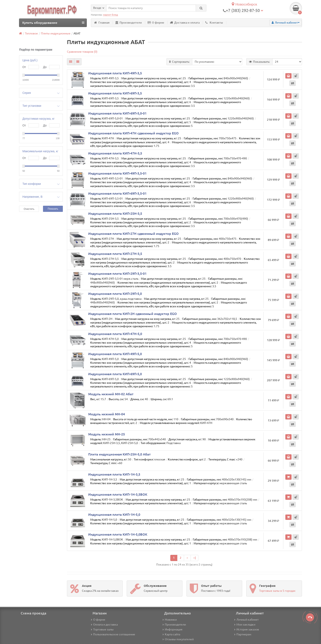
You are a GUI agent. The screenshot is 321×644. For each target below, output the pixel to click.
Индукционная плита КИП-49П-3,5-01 (117, 173)
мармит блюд (110, 15)
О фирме (156, 23)
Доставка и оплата (185, 23)
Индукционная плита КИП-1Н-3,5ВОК (118, 494)
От (24, 67)
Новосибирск (244, 4)
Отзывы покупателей (178, 639)
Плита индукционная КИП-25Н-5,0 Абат (119, 454)
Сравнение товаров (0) (82, 52)
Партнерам (243, 634)
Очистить (29, 209)
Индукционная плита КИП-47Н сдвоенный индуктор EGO (133, 133)
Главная (102, 23)
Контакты (214, 23)
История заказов (247, 629)
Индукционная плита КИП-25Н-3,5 (115, 214)
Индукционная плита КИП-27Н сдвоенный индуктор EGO (133, 234)
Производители (129, 23)
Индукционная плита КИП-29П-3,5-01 (117, 274)
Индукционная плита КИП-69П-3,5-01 (117, 193)
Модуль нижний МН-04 (107, 414)
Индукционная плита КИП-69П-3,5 (115, 93)
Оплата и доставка (104, 625)
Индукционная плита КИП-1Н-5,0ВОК (118, 534)
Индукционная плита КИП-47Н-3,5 (115, 153)
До (45, 67)
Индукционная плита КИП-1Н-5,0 (114, 515)
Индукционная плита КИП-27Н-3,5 (115, 254)
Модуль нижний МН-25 (107, 434)
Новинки (170, 620)
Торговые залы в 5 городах (277, 591)
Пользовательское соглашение (113, 634)
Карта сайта (171, 634)
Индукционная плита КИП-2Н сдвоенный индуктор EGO (133, 314)
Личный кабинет (246, 620)
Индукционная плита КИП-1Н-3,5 (114, 474)
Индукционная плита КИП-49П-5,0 (115, 354)
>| (194, 558)
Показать (53, 209)
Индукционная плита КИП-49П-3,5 (115, 73)
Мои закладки (245, 625)
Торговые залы (102, 629)
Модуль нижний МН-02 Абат (111, 394)
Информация (172, 629)
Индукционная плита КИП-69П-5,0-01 (117, 113)
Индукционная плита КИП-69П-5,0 (115, 374)
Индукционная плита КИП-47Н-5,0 (115, 334)
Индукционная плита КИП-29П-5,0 (115, 294)
